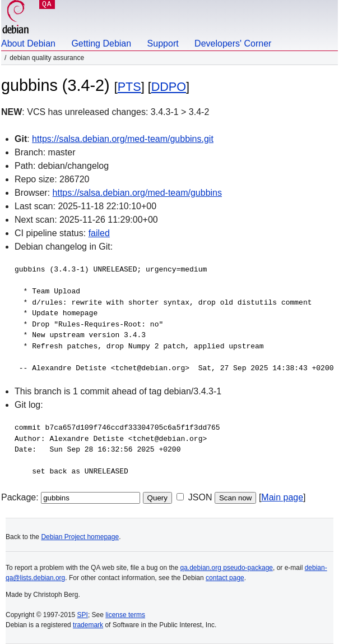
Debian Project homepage (80, 537)
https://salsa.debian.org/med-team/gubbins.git (123, 139)
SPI (83, 615)
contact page (225, 578)
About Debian (28, 43)
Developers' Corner (233, 43)
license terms (125, 615)
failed (99, 233)
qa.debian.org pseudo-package (227, 568)
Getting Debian (101, 43)
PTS (129, 87)
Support (163, 43)
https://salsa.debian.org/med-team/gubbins (137, 193)
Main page (282, 497)
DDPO (169, 87)
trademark (88, 625)
